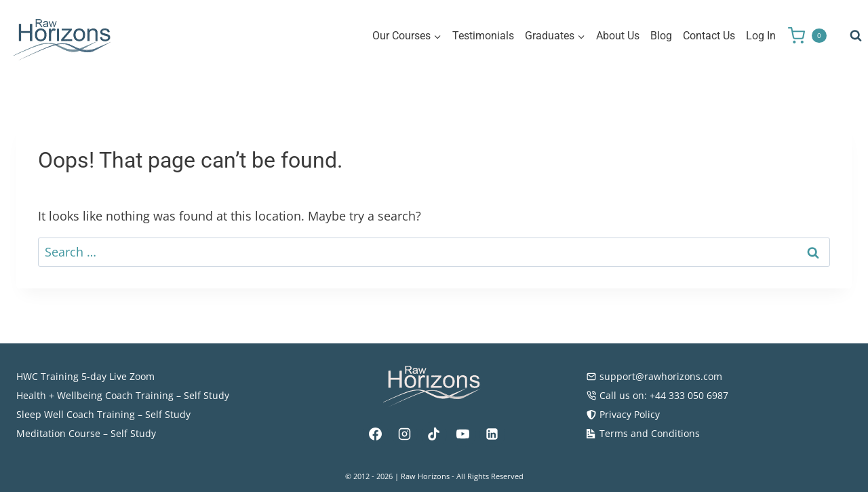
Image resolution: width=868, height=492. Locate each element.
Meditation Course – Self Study (86, 433)
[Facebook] (376, 434)
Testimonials (483, 36)
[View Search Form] (856, 36)
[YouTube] (463, 434)
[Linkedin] (492, 434)
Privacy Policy (623, 414)
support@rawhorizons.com (654, 376)
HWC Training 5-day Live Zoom (85, 376)
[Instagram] (405, 434)
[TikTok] (434, 434)
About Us (618, 36)
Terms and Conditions (643, 433)
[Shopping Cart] (812, 36)
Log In (761, 36)
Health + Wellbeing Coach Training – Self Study (123, 395)
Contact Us (709, 36)
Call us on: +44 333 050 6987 (657, 395)
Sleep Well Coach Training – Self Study (103, 414)
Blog (661, 36)
